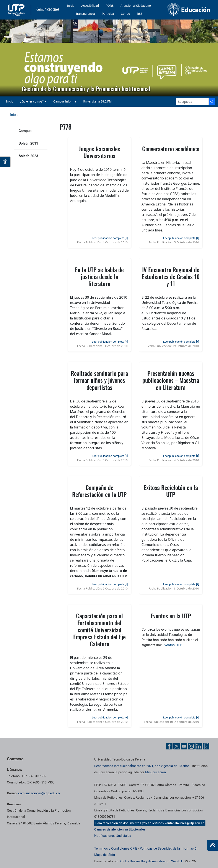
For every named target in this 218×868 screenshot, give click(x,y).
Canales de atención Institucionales (120, 829)
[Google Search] (192, 102)
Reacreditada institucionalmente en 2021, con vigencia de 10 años (142, 766)
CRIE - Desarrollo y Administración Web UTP (152, 861)
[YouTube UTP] (184, 746)
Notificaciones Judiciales (113, 836)
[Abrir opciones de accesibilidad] (5, 162)
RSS (140, 14)
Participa (108, 14)
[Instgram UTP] (191, 746)
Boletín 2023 (28, 156)
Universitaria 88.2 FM (97, 101)
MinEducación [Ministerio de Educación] (155, 772)
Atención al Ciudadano (136, 6)
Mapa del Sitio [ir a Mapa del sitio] (105, 855)
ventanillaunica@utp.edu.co (185, 823)
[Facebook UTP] (169, 746)
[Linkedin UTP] (199, 746)
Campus (25, 131)
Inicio (71, 6)
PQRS (110, 6)
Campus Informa (65, 101)
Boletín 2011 (28, 143)
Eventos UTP (172, 645)
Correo (125, 14)
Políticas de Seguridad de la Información (169, 848)
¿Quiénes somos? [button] (32, 101)
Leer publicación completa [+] (110, 238)
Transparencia (85, 14)
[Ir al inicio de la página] (213, 845)
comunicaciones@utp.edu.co (39, 793)
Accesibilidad (90, 6)
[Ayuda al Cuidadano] (206, 746)
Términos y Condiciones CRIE (116, 848)
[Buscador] (212, 102)
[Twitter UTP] (177, 746)
